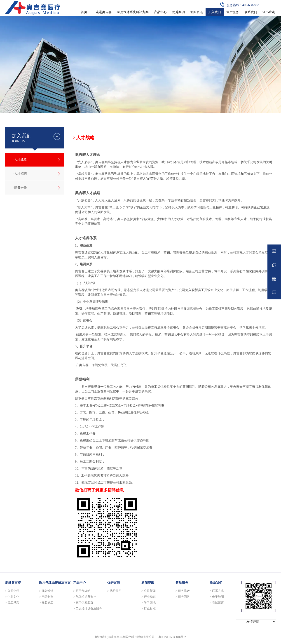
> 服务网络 (183, 597)
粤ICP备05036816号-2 (172, 637)
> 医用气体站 (82, 591)
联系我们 (216, 583)
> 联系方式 (217, 591)
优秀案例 (114, 583)
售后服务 (182, 583)
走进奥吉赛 (13, 583)
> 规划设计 (46, 591)
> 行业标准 (149, 608)
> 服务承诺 (183, 591)
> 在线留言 (217, 603)
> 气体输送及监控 (85, 597)
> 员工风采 (12, 603)
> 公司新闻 (149, 591)
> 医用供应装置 (83, 603)
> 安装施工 (46, 603)
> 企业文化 (12, 597)
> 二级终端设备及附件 (88, 608)
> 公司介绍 (12, 591)
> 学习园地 (149, 603)
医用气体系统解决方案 (55, 583)
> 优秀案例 (114, 591)
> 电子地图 (217, 597)
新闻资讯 (148, 583)
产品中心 (80, 583)
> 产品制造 (46, 597)
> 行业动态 (149, 597)
